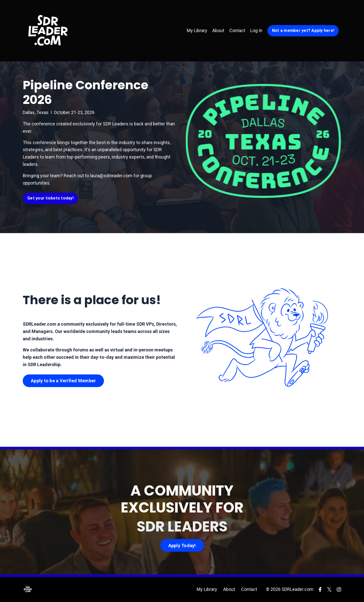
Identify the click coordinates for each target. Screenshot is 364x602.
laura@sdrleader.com (111, 176)
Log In (256, 30)
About (218, 30)
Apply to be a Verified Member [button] (63, 381)
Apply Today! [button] (182, 545)
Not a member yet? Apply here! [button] (303, 30)
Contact (237, 30)
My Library (197, 30)
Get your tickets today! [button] (50, 198)
